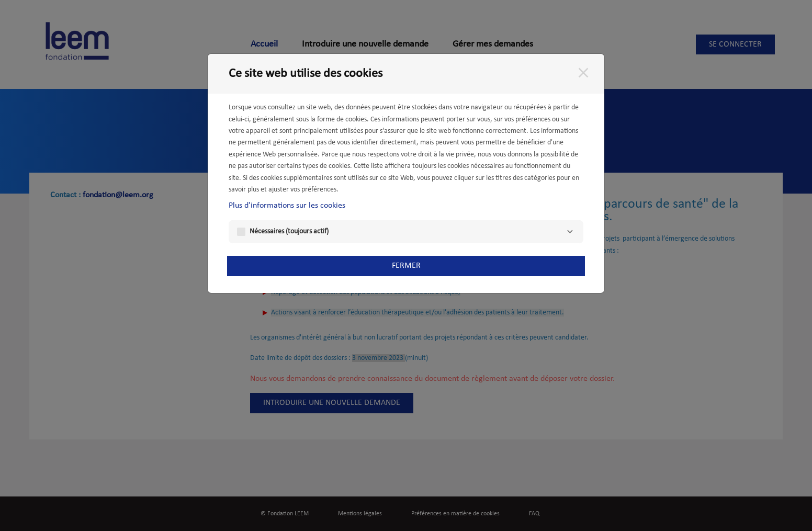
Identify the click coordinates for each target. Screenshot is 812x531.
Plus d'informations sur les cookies (287, 206)
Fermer (406, 266)
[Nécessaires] (570, 232)
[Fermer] (583, 73)
